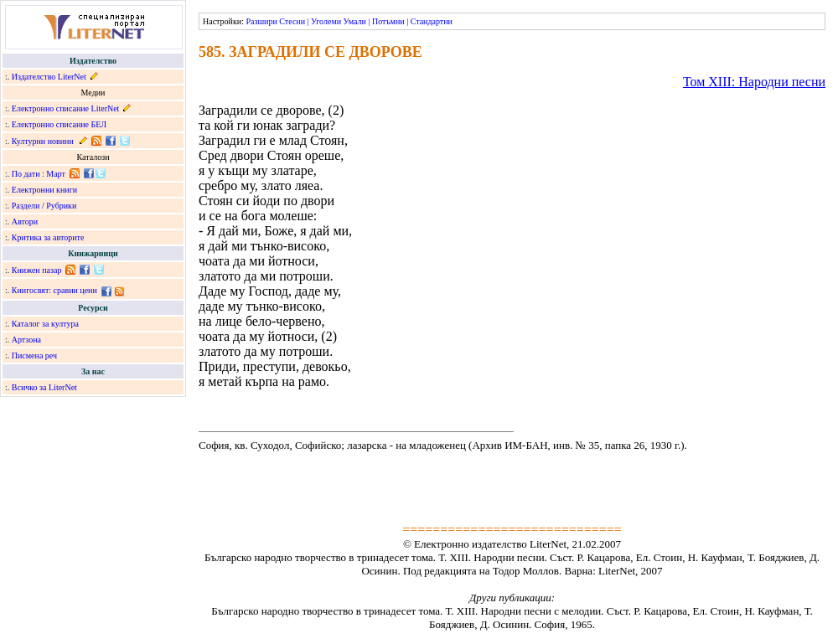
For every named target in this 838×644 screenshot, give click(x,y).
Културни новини (43, 141)
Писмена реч (34, 355)
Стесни (292, 21)
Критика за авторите (48, 237)
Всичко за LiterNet (44, 387)
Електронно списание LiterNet (66, 108)
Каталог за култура (45, 324)
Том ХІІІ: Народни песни (754, 82)
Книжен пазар (37, 270)
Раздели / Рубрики (44, 206)
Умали (355, 21)
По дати (26, 174)
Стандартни (432, 21)
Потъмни (388, 21)
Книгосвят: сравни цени (54, 290)
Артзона (26, 340)
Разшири (261, 21)
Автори (25, 222)
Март (56, 174)
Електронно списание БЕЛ (59, 124)
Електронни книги (44, 190)
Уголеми (326, 21)
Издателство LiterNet (49, 77)
